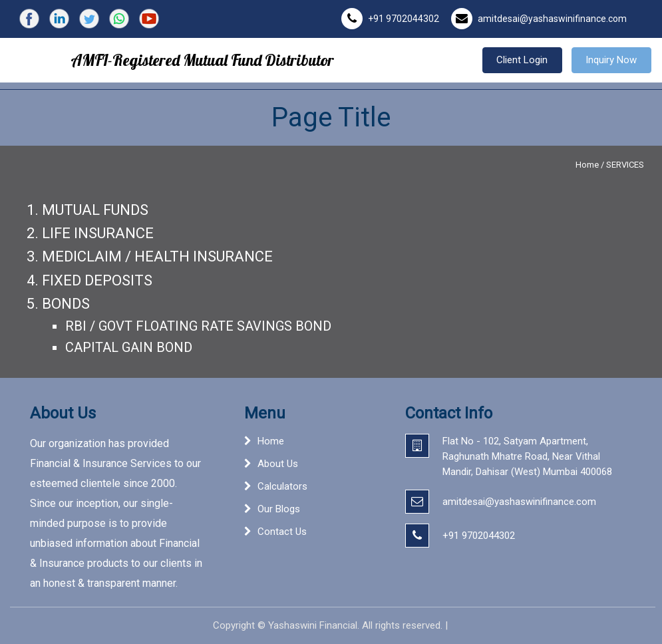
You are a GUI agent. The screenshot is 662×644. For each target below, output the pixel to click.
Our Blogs (279, 509)
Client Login (522, 60)
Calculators (282, 486)
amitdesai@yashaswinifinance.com (552, 19)
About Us (278, 464)
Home (587, 165)
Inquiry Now (611, 60)
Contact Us (282, 532)
